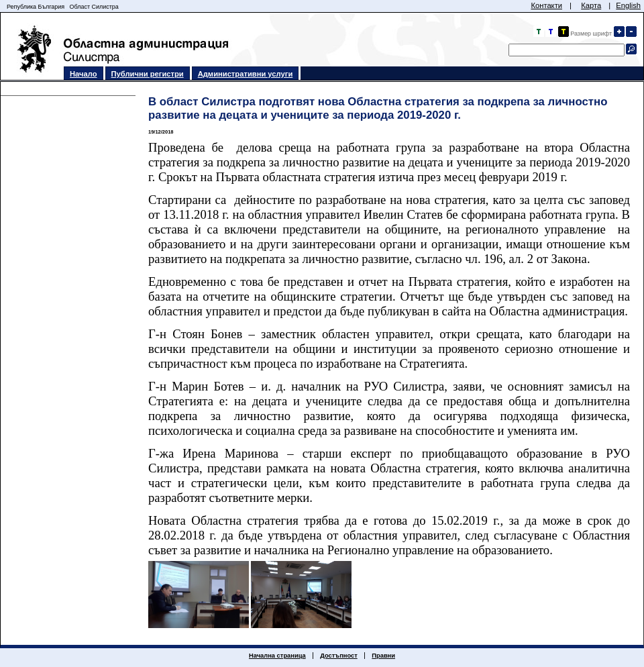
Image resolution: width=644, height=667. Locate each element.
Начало (84, 74)
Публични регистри (148, 74)
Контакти (546, 5)
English (628, 5)
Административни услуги (246, 74)
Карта (591, 5)
